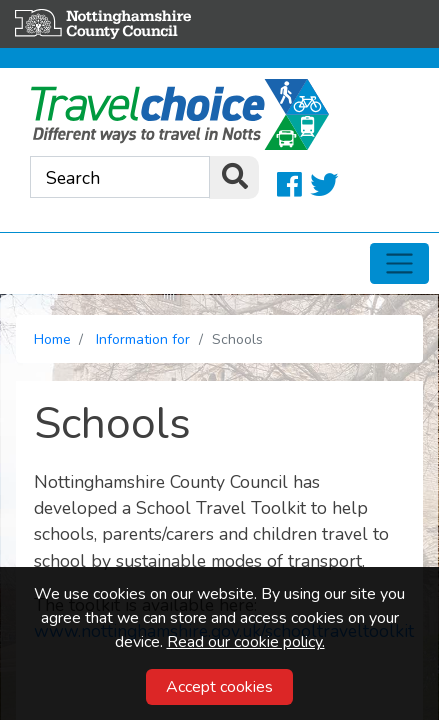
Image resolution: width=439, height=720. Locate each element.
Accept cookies (219, 687)
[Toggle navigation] (399, 264)
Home (52, 339)
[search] (234, 177)
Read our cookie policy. (246, 642)
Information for (143, 339)
